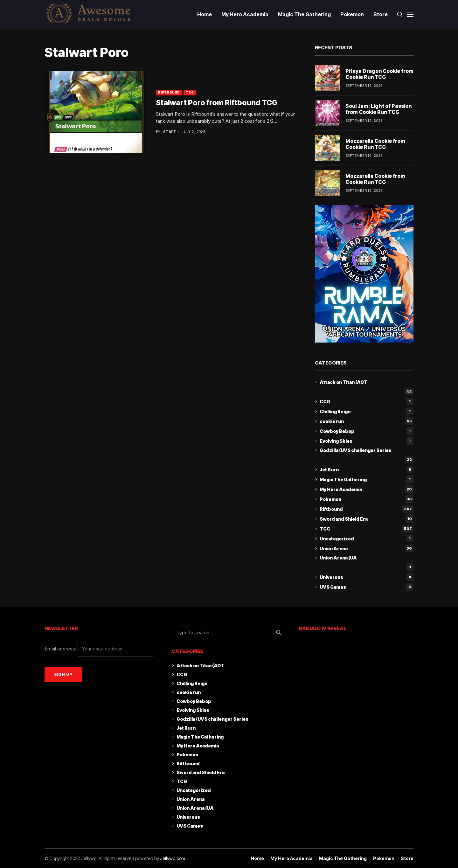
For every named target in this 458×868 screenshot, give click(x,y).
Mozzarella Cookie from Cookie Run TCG (375, 144)
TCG (190, 92)
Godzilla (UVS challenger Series (356, 450)
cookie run (367, 421)
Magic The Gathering (367, 479)
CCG (367, 401)
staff (170, 132)
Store (407, 858)
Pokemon (367, 499)
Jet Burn (367, 469)
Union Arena (367, 548)
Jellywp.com (173, 858)
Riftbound (169, 92)
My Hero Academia (367, 489)
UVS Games (367, 587)
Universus (367, 577)
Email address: (99, 649)
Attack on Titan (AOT (343, 382)
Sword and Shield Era (367, 519)
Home (257, 858)
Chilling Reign (367, 411)
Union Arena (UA (338, 558)
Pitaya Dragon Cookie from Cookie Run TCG (379, 74)
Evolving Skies (367, 441)
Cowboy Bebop (367, 431)
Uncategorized (367, 538)
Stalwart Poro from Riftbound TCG (217, 103)
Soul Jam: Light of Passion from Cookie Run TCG (378, 109)
